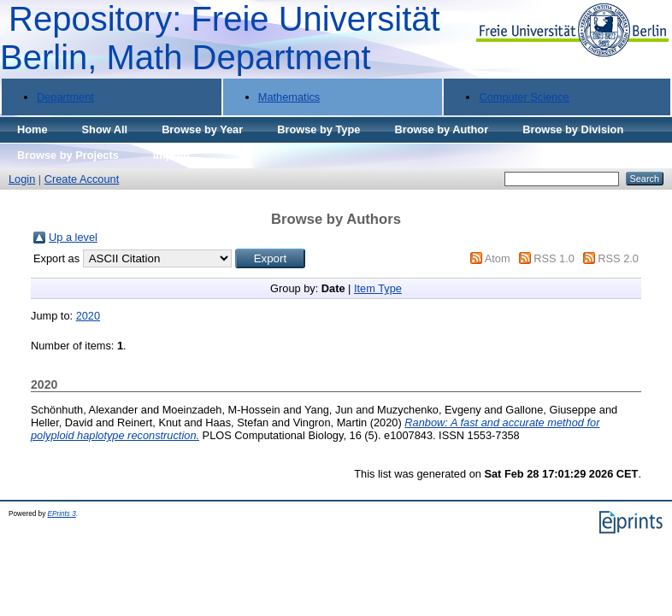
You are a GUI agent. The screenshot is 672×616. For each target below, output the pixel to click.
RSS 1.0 (554, 258)
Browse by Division (573, 129)
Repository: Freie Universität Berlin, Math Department (220, 38)
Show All (105, 129)
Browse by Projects (68, 155)
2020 (88, 316)
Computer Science (524, 97)
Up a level (73, 237)
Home (32, 129)
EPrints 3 (62, 514)
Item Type (378, 288)
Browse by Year (202, 129)
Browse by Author (441, 129)
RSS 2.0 (618, 258)
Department (65, 97)
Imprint (171, 155)
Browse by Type (318, 129)
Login (22, 179)
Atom (498, 258)
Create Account (82, 179)
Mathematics (289, 97)
